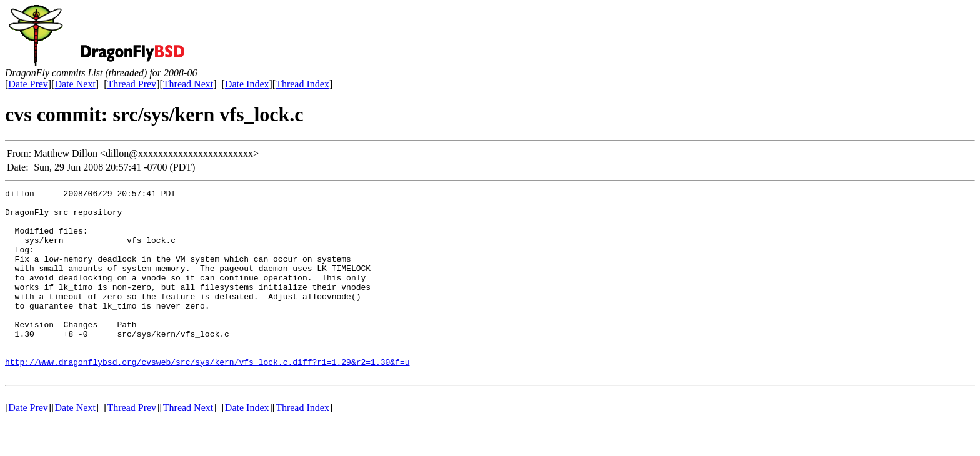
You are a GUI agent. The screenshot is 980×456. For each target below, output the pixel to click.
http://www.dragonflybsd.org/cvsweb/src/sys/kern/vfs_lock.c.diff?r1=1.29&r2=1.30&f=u (207, 397)
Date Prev (28, 84)
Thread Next (188, 84)
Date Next (75, 84)
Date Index (247, 84)
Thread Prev (132, 84)
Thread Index (302, 84)
